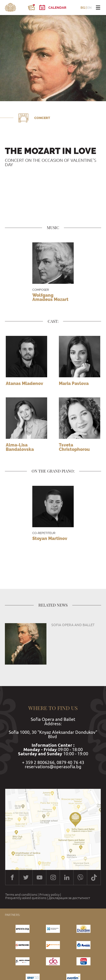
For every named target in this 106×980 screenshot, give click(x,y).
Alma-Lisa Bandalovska (20, 447)
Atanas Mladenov (24, 383)
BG (83, 8)
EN (89, 8)
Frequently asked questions (26, 898)
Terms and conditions (21, 895)
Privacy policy (49, 895)
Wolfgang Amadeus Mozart (50, 297)
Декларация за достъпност (69, 898)
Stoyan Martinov (50, 538)
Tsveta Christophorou (74, 447)
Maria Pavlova (74, 383)
